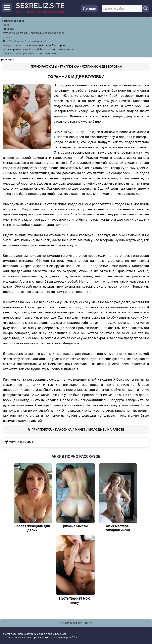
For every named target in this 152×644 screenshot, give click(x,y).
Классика (63, 430)
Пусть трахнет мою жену (75, 570)
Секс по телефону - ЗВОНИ (76, 623)
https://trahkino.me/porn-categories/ (24, 41)
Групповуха (42, 430)
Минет (80, 430)
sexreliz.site (10, 634)
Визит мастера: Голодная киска (117, 498)
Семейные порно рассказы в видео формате (29, 53)
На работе (116, 430)
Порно (6, 25)
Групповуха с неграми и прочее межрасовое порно (33, 33)
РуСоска (7, 37)
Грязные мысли (75, 496)
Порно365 (8, 29)
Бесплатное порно (13, 21)
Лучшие (89, 8)
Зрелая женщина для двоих (32, 498)
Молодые (96, 430)
